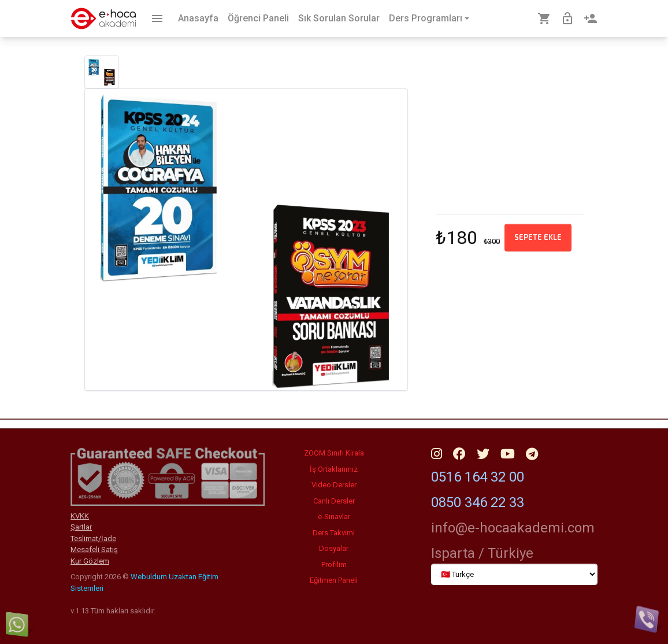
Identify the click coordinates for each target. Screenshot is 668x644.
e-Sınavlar (334, 517)
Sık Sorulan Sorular (339, 18)
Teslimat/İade (93, 538)
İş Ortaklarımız (334, 469)
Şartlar (81, 527)
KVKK (80, 516)
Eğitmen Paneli (334, 580)
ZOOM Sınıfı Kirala (334, 453)
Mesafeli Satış (94, 549)
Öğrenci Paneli (258, 18)
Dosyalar (334, 548)
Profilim (334, 565)
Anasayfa (198, 18)
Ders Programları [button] (426, 18)
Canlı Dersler (334, 501)
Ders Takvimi (334, 533)
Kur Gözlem (90, 561)
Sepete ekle (538, 237)
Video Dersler (334, 485)
